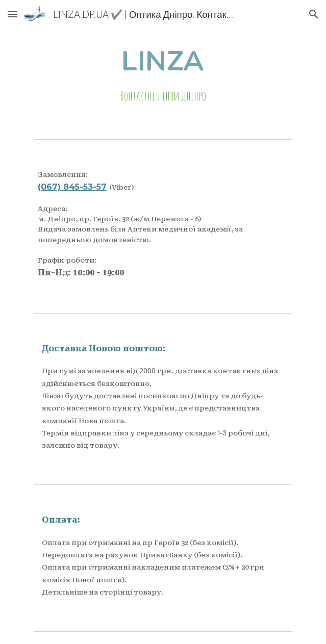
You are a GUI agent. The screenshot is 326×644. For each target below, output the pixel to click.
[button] (12, 14)
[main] (163, 75)
